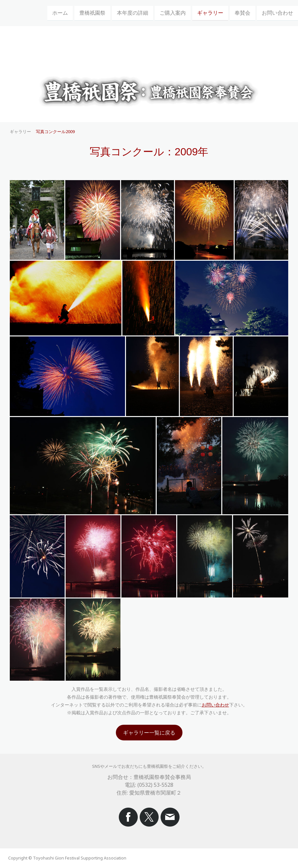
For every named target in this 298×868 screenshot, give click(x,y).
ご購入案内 (173, 13)
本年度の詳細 (133, 13)
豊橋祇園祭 (92, 13)
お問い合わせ (277, 13)
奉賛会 (243, 13)
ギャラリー (210, 13)
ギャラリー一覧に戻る (149, 733)
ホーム (60, 13)
